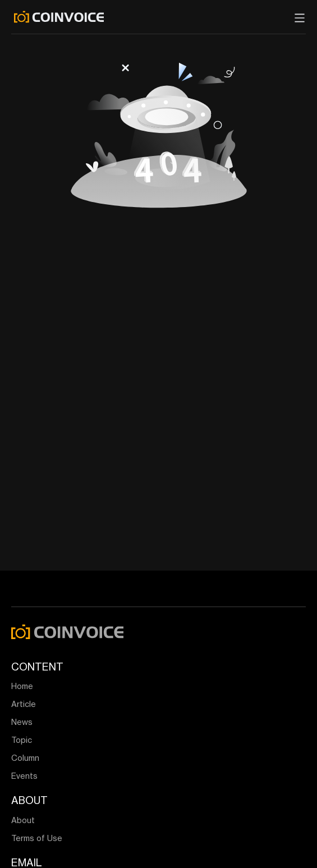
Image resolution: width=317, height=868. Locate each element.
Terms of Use (37, 838)
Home (22, 686)
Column (25, 758)
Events (24, 776)
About (23, 820)
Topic (22, 740)
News (22, 722)
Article (24, 704)
